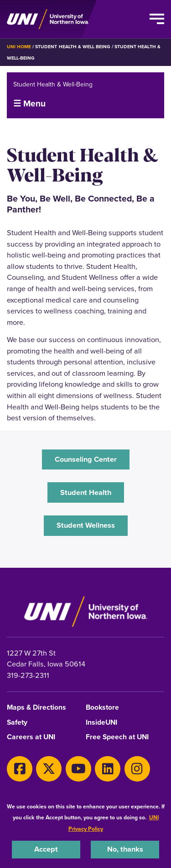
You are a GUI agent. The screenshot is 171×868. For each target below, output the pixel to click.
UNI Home (19, 47)
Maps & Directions (36, 708)
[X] (49, 769)
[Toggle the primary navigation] (157, 19)
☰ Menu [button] (29, 103)
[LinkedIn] (108, 769)
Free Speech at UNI (117, 737)
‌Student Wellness (86, 525)
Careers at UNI (31, 737)
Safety (17, 723)
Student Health (86, 492)
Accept (46, 849)
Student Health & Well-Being (53, 84)
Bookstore (102, 708)
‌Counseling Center (86, 459)
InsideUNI (101, 723)
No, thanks (125, 849)
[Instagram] (137, 769)
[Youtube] (78, 769)
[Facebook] (20, 769)
